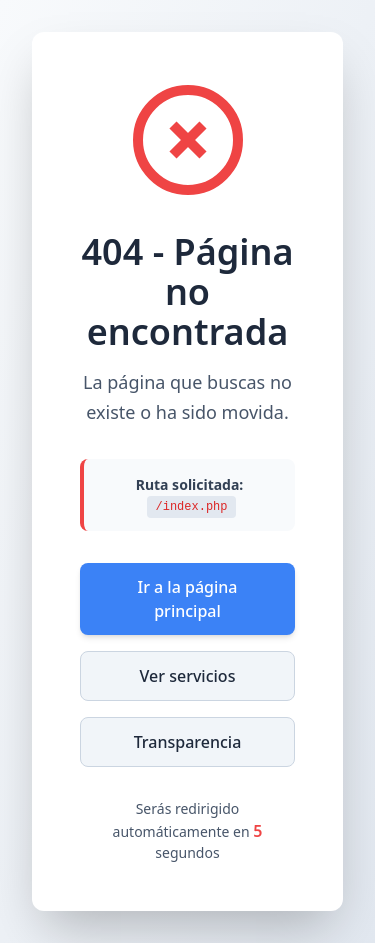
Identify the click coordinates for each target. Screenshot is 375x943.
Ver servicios (188, 676)
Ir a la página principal (187, 599)
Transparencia (188, 742)
